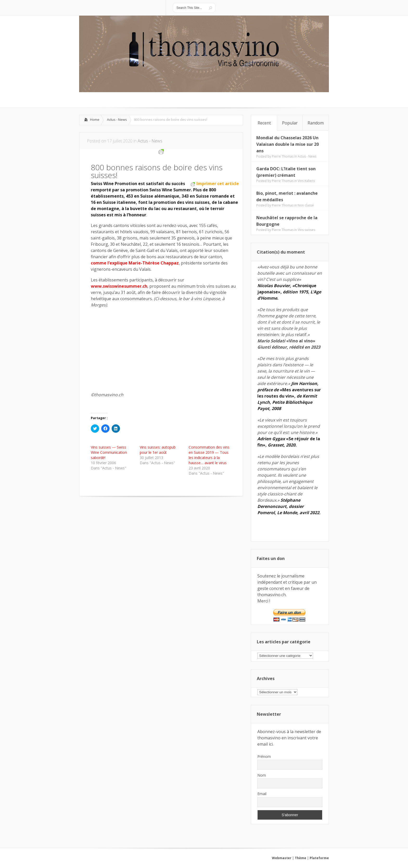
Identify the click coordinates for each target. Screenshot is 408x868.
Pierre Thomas (283, 156)
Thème (301, 858)
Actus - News (117, 119)
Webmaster (282, 858)
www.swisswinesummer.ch (119, 286)
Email (262, 794)
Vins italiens (306, 181)
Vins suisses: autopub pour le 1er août (158, 450)
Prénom (264, 756)
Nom (262, 775)
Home (95, 119)
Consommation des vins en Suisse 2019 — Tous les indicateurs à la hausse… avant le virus (209, 455)
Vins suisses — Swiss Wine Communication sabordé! (109, 452)
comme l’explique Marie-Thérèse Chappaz (135, 263)
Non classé (306, 205)
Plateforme (319, 858)
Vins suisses (306, 230)
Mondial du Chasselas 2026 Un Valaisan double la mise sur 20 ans (288, 144)
